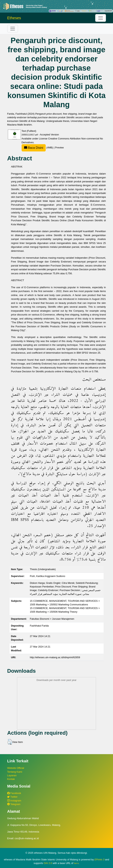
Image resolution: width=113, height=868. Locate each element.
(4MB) (38, 148)
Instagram (14, 801)
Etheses (14, 18)
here (76, 863)
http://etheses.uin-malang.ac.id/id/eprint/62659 (55, 657)
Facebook (14, 793)
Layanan (12, 775)
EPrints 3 (99, 860)
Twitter (12, 797)
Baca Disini (34, 148)
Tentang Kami (15, 772)
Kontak (11, 779)
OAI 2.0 (48, 863)
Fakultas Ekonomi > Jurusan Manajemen (52, 619)
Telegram (14, 804)
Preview (59, 148)
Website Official (16, 768)
